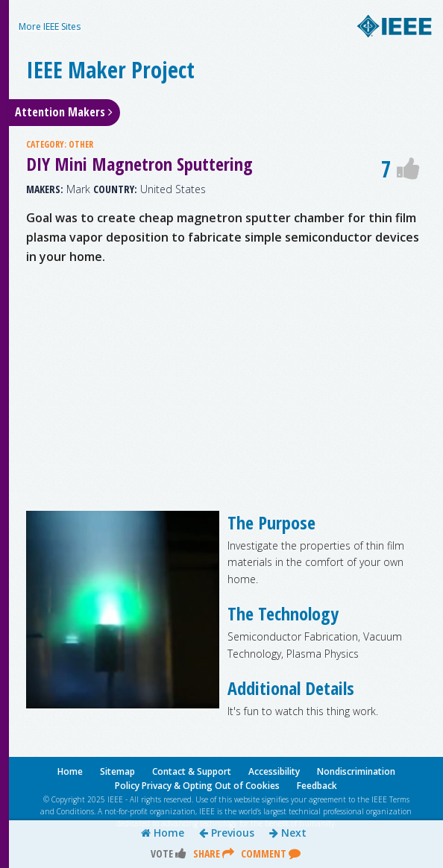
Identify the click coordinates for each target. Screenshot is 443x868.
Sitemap (117, 771)
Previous (227, 833)
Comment (271, 853)
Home (163, 833)
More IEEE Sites (50, 26)
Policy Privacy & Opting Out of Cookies (197, 786)
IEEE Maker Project (110, 70)
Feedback (317, 786)
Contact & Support (192, 771)
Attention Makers (64, 112)
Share (214, 853)
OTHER (81, 144)
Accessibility (274, 771)
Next (288, 833)
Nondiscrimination (356, 771)
